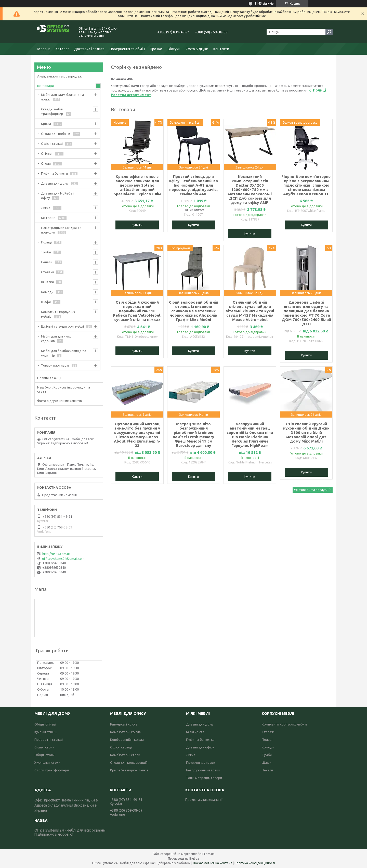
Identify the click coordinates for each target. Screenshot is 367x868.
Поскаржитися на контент (213, 863)
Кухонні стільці (46, 732)
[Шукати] (329, 32)
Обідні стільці (45, 724)
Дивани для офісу (200, 747)
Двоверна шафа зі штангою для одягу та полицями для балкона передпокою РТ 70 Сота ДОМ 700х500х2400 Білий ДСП (306, 313)
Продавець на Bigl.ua (183, 858)
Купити (137, 225)
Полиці (46, 242)
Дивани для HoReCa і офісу (57, 196)
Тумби (46, 252)
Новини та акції (49, 378)
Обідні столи (44, 755)
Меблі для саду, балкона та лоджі (62, 97)
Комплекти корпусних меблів (58, 314)
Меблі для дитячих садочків (56, 339)
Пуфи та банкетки (200, 740)
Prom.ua (208, 854)
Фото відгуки (197, 49)
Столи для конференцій (129, 762)
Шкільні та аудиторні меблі (62, 326)
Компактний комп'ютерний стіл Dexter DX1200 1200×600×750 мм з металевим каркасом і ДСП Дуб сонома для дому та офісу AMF (250, 190)
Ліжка (46, 208)
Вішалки (47, 282)
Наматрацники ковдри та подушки (61, 230)
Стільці (47, 153)
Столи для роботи (56, 134)
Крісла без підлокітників (129, 770)
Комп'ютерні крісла (125, 732)
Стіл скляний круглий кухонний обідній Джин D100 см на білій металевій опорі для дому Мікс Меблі (306, 432)
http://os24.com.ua (56, 554)
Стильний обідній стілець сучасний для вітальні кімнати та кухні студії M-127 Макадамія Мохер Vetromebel (250, 311)
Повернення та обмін (127, 49)
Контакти (221, 49)
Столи (46, 163)
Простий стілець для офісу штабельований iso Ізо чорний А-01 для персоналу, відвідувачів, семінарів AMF (193, 185)
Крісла (46, 124)
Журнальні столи (47, 762)
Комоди (47, 292)
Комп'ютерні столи (125, 755)
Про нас (156, 49)
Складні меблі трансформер (52, 111)
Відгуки (174, 49)
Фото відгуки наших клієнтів (60, 401)
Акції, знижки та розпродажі (60, 76)
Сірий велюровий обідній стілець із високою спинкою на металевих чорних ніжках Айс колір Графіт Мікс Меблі (194, 311)
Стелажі (47, 272)
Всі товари (45, 86)
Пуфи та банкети (54, 173)
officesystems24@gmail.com (63, 559)
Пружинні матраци (201, 762)
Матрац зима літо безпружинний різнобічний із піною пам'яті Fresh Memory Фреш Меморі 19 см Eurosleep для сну (193, 435)
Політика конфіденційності (255, 863)
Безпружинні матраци (203, 770)
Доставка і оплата (89, 49)
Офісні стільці (52, 144)
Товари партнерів (55, 365)
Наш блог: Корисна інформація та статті (64, 389)
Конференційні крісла (127, 740)
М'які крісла (195, 732)
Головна (44, 49)
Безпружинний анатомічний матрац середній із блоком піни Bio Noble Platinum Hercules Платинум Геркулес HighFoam (250, 435)
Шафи (46, 302)
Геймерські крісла (124, 724)
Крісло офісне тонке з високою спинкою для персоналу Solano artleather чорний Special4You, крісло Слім (137, 185)
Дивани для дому (55, 183)
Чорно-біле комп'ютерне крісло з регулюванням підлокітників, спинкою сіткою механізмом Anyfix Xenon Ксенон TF (306, 185)
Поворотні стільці (49, 740)
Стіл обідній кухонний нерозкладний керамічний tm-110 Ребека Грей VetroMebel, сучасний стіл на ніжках (137, 311)
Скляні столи (44, 747)
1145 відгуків (264, 3)
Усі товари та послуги (311, 490)
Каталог (62, 49)
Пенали (47, 262)
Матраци (48, 218)
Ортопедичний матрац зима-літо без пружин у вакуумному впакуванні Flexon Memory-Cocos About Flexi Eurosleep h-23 (137, 435)
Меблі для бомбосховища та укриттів (64, 353)
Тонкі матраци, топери (204, 778)
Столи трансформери (52, 770)
